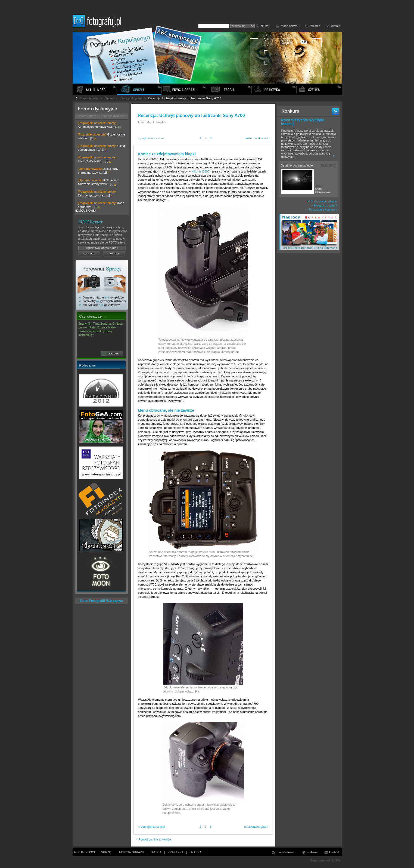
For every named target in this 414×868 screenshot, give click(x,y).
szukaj (265, 26)
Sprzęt (110, 98)
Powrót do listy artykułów (153, 839)
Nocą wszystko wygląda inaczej (303, 122)
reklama (315, 26)
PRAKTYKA (176, 852)
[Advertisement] (309, 341)
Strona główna (87, 98)
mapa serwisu (290, 26)
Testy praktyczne (131, 98)
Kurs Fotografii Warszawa (101, 601)
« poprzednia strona (151, 138)
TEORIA (156, 852)
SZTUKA (196, 852)
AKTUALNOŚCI (85, 852)
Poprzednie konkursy (322, 210)
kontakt (335, 26)
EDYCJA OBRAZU (132, 852)
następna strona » (256, 138)
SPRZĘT (107, 852)
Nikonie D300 (200, 171)
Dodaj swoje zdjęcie (322, 201)
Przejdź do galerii (324, 205)
